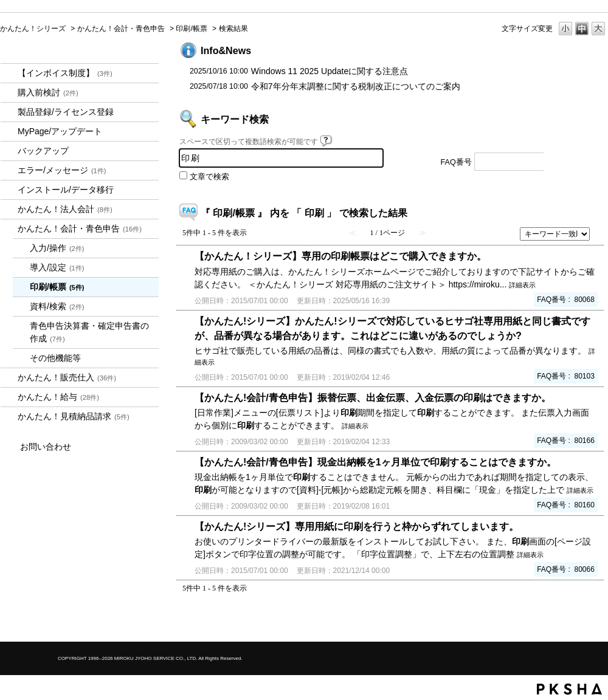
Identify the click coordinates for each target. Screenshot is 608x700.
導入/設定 (57, 267)
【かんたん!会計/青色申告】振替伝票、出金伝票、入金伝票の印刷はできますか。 (373, 397)
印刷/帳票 (191, 29)
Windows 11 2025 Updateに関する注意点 (330, 71)
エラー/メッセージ (62, 170)
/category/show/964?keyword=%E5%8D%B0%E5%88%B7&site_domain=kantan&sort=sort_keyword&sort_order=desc (9, 378)
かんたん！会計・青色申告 (121, 29)
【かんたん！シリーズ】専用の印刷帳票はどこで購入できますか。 (340, 256)
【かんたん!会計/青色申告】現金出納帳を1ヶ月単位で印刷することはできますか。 (375, 462)
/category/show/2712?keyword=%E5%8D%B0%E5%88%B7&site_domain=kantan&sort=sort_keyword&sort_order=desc (9, 209)
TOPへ (578, 622)
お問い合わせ (46, 447)
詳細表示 (522, 285)
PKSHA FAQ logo (569, 689)
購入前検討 (48, 92)
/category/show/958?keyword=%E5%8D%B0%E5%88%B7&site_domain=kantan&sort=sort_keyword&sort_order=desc (9, 229)
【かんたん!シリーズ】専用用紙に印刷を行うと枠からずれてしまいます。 (357, 526)
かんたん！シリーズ (33, 29)
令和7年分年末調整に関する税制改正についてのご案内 (356, 86)
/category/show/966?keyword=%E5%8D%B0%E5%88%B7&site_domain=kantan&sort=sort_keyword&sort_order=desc (9, 397)
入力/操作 (57, 248)
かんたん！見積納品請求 (74, 416)
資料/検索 (57, 306)
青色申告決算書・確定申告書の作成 (89, 332)
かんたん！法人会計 (65, 209)
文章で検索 (209, 177)
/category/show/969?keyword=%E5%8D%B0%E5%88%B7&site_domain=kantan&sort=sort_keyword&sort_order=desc (9, 417)
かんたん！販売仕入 (67, 377)
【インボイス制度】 (65, 73)
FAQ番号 (456, 162)
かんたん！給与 (58, 397)
